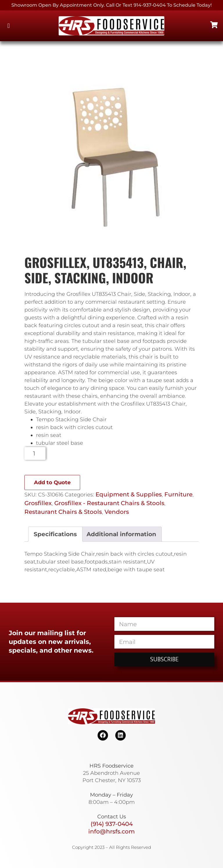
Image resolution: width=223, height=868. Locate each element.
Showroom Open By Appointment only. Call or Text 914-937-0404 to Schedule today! (111, 5)
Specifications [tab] (55, 534)
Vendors (117, 512)
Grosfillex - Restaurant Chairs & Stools (109, 503)
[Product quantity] (35, 453)
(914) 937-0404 (112, 824)
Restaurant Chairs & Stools (63, 512)
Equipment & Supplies (129, 494)
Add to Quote (52, 482)
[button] (9, 26)
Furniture (178, 494)
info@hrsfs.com (111, 831)
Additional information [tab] (121, 534)
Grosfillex (38, 503)
